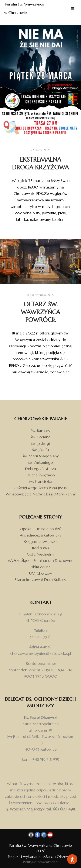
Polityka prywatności (41, 862)
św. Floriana (40, 437)
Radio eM (40, 548)
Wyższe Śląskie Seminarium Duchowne (40, 561)
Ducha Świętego (41, 475)
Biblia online (40, 567)
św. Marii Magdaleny (41, 456)
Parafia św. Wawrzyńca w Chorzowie (25, 8)
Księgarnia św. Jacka (41, 541)
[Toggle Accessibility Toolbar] (72, 859)
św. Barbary (40, 431)
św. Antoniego (40, 462)
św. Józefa (41, 450)
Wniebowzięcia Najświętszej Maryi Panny (41, 494)
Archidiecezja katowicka (41, 535)
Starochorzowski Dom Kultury (40, 580)
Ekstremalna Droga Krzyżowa (40, 163)
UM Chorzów (41, 573)
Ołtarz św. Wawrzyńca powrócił (40, 312)
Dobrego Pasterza (40, 469)
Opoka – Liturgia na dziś (40, 529)
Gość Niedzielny (40, 554)
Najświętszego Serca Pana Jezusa (41, 488)
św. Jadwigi (40, 443)
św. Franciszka (40, 481)
